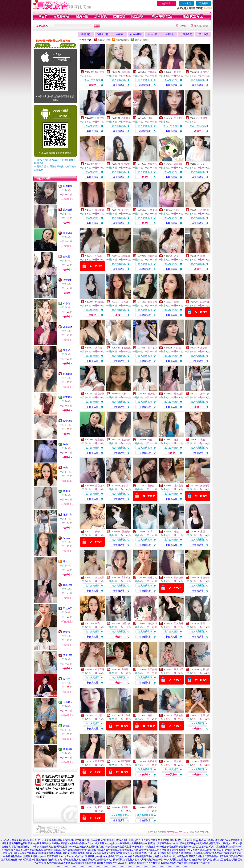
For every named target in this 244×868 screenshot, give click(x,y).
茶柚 (176, 256)
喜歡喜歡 (100, 578)
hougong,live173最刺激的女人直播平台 (124, 843)
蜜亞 (203, 532)
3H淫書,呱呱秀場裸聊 (79, 853)
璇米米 (67, 350)
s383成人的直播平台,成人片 (202, 847)
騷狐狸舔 (68, 585)
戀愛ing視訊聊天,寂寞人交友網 (18, 853)
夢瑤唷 (125, 210)
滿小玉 (67, 444)
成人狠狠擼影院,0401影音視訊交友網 (120, 850)
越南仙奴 (179, 164)
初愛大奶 (68, 280)
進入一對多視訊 (92, 80)
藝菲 (97, 164)
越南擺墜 (68, 327)
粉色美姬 (152, 623)
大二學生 (126, 715)
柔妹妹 (204, 348)
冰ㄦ (65, 562)
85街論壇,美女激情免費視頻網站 (51, 853)
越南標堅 (100, 394)
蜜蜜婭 (177, 72)
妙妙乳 (125, 486)
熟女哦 (67, 632)
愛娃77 (67, 679)
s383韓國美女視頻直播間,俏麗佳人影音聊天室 (94, 863)
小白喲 (177, 348)
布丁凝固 (68, 397)
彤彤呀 (99, 807)
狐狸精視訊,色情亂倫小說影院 (196, 853)
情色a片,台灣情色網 (98, 860)
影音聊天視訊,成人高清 (59, 863)
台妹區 (119, 34)
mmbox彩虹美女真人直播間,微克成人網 (88, 847)
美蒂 (97, 532)
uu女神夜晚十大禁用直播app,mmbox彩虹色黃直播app (170, 843)
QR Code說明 (68, 45)
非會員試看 (119, 85)
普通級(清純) (141, 40)
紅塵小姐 (205, 302)
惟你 (150, 440)
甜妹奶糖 (68, 210)
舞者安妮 (100, 761)
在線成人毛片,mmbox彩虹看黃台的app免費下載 (77, 850)
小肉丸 (125, 302)
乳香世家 (152, 302)
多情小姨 (152, 210)
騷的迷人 (152, 807)
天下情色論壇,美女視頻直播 (73, 860)
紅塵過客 (68, 233)
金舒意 (99, 715)
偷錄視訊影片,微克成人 (169, 853)
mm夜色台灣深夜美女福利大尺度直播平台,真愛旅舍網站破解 (32, 840)
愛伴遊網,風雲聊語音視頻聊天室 (167, 863)
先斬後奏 (68, 421)
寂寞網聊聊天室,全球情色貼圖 (52, 847)
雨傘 (203, 256)
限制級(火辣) (104, 40)
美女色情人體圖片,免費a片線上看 (140, 853)
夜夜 (203, 440)
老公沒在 (205, 578)
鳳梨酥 (177, 761)
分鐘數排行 (103, 34)
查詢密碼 (204, 3)
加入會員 (186, 3)
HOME (183, 26)
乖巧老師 (205, 715)
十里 (203, 623)
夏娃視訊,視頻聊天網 (227, 847)
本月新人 (169, 34)
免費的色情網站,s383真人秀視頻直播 (165, 860)
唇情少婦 (205, 210)
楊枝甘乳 (100, 72)
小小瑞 (67, 303)
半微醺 (204, 118)
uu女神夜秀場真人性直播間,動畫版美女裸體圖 (162, 850)
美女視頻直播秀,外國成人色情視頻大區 (203, 860)
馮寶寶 (99, 348)
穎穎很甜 (126, 256)
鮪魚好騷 (205, 486)
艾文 (203, 164)
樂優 (176, 302)
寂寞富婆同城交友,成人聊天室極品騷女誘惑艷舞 (87, 840)
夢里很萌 (68, 655)
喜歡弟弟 (126, 578)
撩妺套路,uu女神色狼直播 (197, 863)
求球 (176, 210)
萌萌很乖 (152, 348)
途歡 (176, 532)
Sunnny (67, 538)
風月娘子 (179, 669)
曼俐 (150, 715)
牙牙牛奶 (68, 515)
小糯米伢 (152, 72)
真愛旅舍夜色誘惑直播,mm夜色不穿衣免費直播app (134, 847)
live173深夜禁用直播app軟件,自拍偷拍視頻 (134, 840)
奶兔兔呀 (179, 623)
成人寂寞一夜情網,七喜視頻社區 (134, 863)
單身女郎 (179, 118)
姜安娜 (151, 486)
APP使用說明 (43, 45)
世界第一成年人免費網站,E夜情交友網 (218, 840)
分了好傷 (152, 669)
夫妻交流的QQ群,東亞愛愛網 (227, 853)
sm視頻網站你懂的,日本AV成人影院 (86, 843)
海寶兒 (125, 669)
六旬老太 (68, 702)
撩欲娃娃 (100, 210)
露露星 (125, 807)
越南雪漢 (126, 72)
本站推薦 (153, 34)
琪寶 (150, 118)
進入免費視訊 (119, 80)
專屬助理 (205, 761)
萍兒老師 (179, 486)
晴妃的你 (179, 715)
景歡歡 (67, 726)
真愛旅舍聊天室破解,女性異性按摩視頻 (48, 843)
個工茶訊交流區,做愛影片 (230, 850)
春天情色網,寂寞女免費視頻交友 (106, 853)
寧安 (65, 468)
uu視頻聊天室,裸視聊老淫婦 (174, 847)
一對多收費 (186, 34)
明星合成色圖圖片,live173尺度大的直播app (177, 840)
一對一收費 (203, 34)
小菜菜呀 (100, 669)
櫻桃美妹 (126, 532)
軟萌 (150, 532)
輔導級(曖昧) (123, 40)
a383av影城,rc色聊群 (43, 850)
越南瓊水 (100, 486)
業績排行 (86, 34)
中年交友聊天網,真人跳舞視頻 (201, 850)
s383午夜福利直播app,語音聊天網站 (19, 856)
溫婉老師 (68, 374)
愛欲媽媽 (152, 256)
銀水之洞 (126, 164)
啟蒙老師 (205, 669)
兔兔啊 (67, 257)
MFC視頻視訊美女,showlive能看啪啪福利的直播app (129, 856)
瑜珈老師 (68, 186)
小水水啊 (205, 72)
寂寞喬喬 (126, 118)
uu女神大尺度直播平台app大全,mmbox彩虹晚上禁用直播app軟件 (70, 856)
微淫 (176, 440)
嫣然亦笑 (68, 608)
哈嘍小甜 (100, 118)
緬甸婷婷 (68, 749)
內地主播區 (136, 34)
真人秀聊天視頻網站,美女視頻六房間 (127, 860)
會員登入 (166, 3)
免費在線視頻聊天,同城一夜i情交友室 (216, 843)
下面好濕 (126, 348)
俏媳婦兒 (100, 302)
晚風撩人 (152, 164)
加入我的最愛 (201, 26)
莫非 (124, 394)
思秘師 (99, 256)
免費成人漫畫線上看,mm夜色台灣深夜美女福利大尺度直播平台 (187, 856)
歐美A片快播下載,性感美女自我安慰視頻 (39, 860)
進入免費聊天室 (119, 815)
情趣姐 (67, 491)
